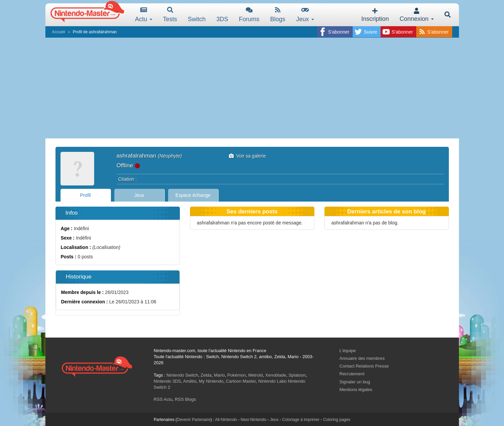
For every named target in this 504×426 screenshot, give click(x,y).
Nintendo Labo (273, 381)
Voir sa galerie (248, 156)
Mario (219, 375)
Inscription (375, 15)
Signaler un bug (355, 382)
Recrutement (352, 374)
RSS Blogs (185, 399)
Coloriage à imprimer (301, 420)
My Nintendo (211, 381)
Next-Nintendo (253, 420)
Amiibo (190, 381)
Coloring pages (337, 420)
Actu (144, 15)
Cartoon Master (241, 381)
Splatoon (297, 375)
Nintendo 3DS (167, 381)
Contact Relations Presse (364, 366)
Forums (249, 15)
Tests (170, 15)
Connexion (416, 15)
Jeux (305, 15)
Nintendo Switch (182, 375)
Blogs (278, 15)
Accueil (59, 32)
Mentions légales (356, 390)
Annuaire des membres (362, 358)
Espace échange (193, 195)
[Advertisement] (252, 88)
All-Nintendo (226, 420)
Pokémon (237, 375)
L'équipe (348, 351)
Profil (85, 195)
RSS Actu (163, 399)
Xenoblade (276, 375)
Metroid (255, 375)
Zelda (206, 375)
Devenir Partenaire (194, 420)
